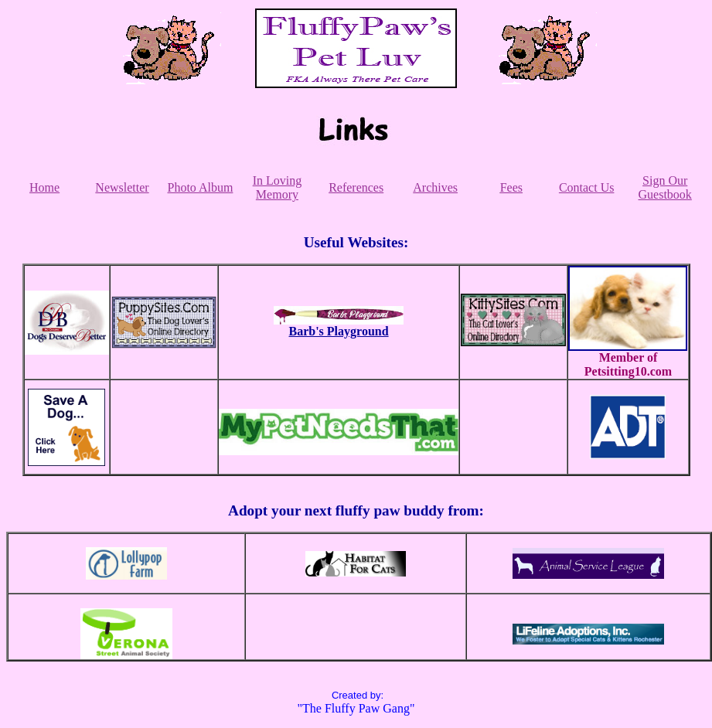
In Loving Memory (278, 187)
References (356, 187)
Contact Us (587, 187)
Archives (435, 187)
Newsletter (122, 187)
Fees (511, 187)
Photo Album (201, 187)
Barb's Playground (339, 331)
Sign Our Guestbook (665, 187)
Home (44, 187)
